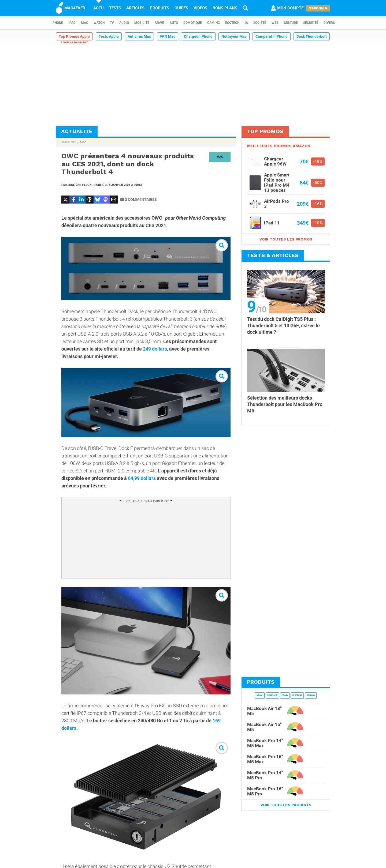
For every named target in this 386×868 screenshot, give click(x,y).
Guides (181, 8)
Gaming (214, 23)
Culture (291, 23)
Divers (329, 23)
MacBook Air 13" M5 (264, 711)
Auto (174, 23)
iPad (72, 23)
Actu (99, 8)
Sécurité (311, 23)
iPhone (57, 23)
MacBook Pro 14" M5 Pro (265, 775)
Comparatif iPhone (272, 36)
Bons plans (225, 8)
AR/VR (159, 23)
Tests (115, 8)
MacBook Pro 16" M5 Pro (265, 791)
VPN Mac (168, 36)
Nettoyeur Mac (234, 36)
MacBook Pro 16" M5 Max (265, 759)
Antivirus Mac (139, 36)
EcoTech (232, 23)
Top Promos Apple (74, 36)
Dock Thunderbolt (312, 36)
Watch (99, 23)
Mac (85, 23)
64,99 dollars (142, 478)
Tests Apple (109, 36)
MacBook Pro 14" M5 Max (265, 743)
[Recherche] (245, 8)
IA (246, 23)
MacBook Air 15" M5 (264, 727)
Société (260, 23)
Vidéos (200, 8)
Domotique (193, 23)
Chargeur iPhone (198, 36)
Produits (159, 8)
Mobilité (142, 23)
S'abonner (318, 8)
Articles (135, 8)
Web (275, 23)
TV (112, 23)
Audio (124, 23)
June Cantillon (80, 185)
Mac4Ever (68, 142)
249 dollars (155, 349)
